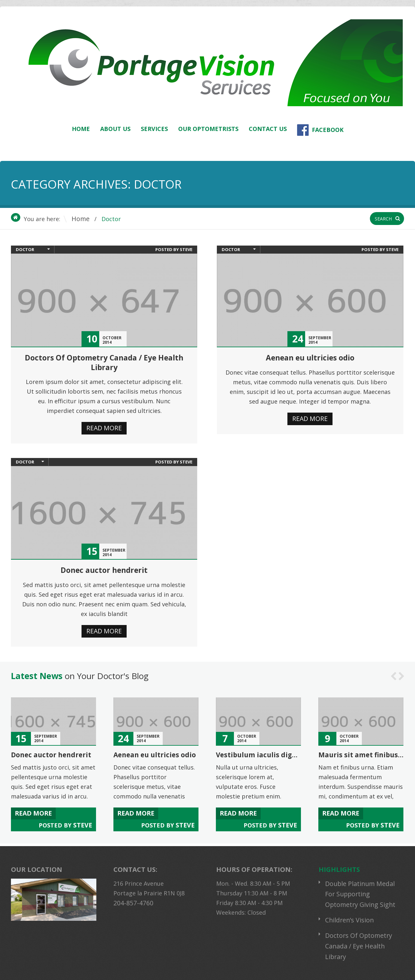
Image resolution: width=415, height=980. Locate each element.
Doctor (25, 249)
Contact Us (268, 129)
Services (154, 129)
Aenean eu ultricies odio (310, 358)
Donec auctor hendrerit (104, 568)
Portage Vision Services (94, 969)
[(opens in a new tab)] (104, 300)
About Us (115, 129)
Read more (310, 418)
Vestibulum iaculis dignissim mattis (276, 751)
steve (186, 249)
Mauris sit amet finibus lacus (366, 751)
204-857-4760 (131, 895)
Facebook (320, 130)
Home (81, 129)
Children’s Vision (348, 909)
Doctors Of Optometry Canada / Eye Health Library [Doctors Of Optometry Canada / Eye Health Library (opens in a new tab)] (104, 362)
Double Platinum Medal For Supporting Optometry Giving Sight (363, 885)
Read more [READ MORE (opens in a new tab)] (104, 427)
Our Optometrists (208, 129)
